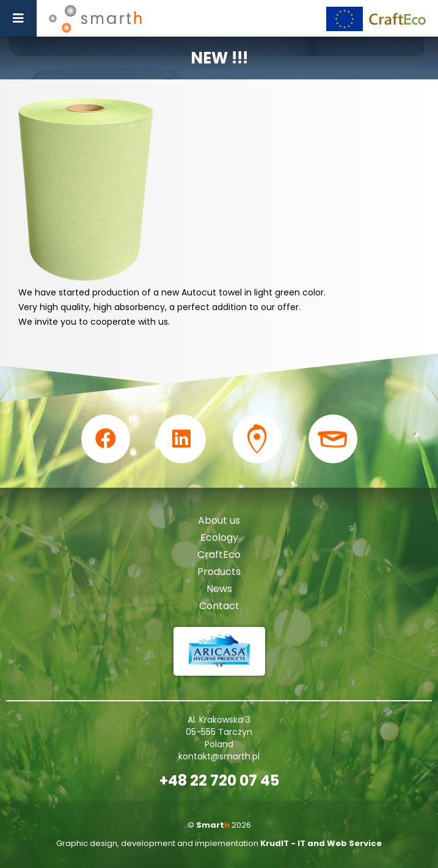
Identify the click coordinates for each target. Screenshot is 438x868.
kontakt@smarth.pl (219, 756)
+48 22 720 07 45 (219, 781)
